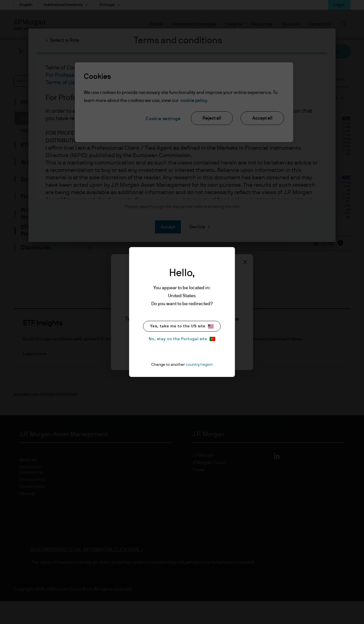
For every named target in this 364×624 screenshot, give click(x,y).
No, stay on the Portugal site (182, 339)
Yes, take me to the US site (182, 326)
